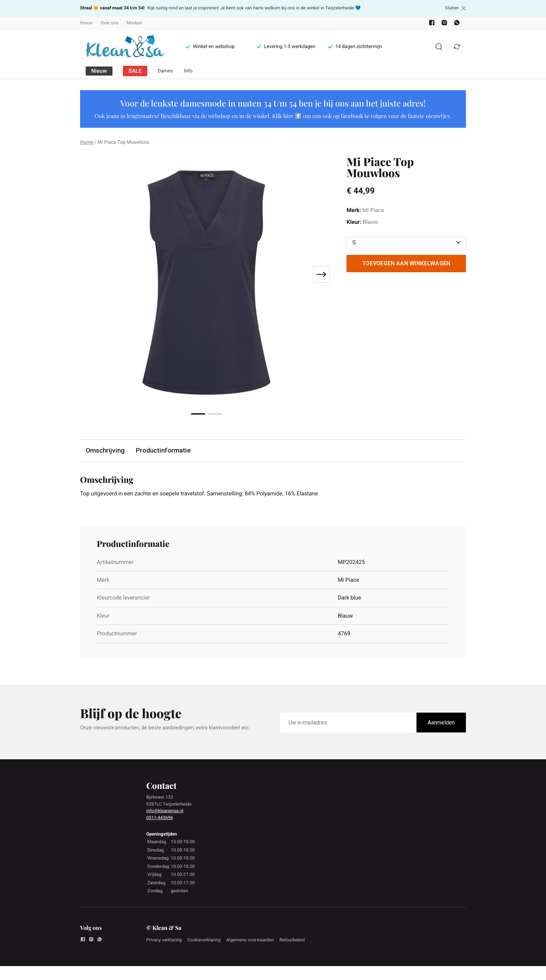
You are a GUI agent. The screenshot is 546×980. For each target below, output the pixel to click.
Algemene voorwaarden (250, 940)
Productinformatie (163, 450)
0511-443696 (160, 818)
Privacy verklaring (164, 940)
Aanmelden (441, 723)
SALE (135, 71)
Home (86, 23)
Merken (134, 23)
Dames (165, 71)
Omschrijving (105, 450)
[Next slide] (321, 274)
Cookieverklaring (204, 940)
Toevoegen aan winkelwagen (406, 263)
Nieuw (99, 71)
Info (188, 71)
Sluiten (455, 8)
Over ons (110, 23)
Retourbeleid (292, 940)
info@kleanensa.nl (165, 811)
